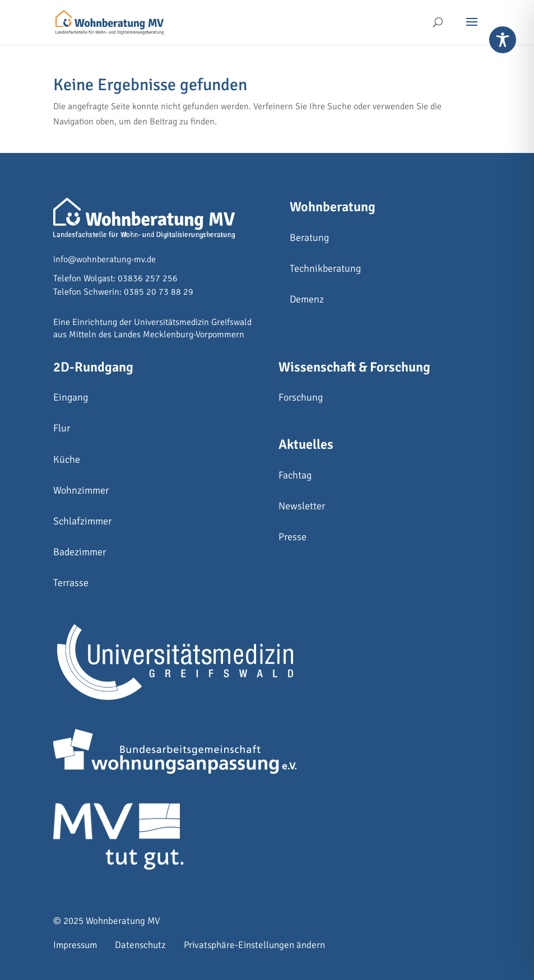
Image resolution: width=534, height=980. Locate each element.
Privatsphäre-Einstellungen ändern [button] (254, 945)
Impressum (75, 945)
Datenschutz (140, 945)
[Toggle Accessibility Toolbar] (503, 40)
